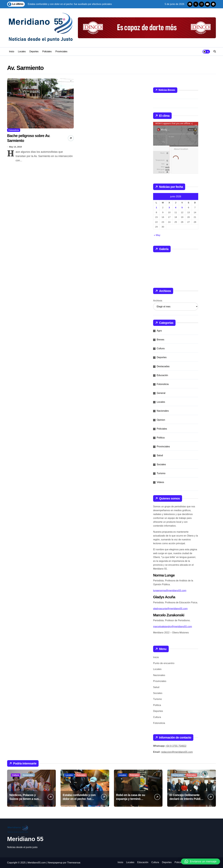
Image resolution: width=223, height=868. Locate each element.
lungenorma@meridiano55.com (170, 590)
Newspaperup (55, 863)
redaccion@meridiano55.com (177, 752)
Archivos (158, 301)
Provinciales (61, 51)
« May (157, 235)
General (161, 393)
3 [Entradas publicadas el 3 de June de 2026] (169, 207)
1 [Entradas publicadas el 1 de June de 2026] (156, 207)
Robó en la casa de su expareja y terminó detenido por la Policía (131, 799)
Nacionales (163, 411)
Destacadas (163, 366)
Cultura (161, 348)
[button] (201, 861)
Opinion (161, 420)
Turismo (161, 473)
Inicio (12, 51)
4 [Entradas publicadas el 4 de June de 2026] (176, 207)
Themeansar (74, 863)
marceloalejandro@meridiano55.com (173, 626)
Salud (160, 455)
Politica (161, 438)
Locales (22, 51)
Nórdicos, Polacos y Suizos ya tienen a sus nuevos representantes (24, 799)
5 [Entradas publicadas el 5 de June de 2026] (182, 207)
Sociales (161, 464)
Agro (159, 331)
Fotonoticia (14, 130)
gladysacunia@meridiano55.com (170, 609)
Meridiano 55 (25, 839)
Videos (160, 482)
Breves (160, 340)
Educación (162, 375)
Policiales (47, 51)
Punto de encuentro (164, 663)
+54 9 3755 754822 (176, 746)
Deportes (34, 51)
